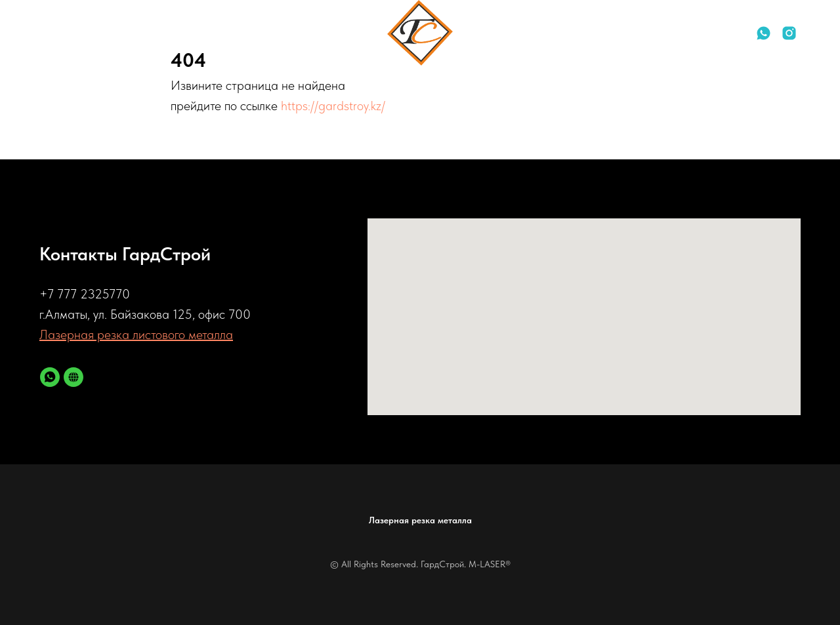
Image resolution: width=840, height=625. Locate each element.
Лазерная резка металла (420, 520)
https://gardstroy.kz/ (333, 106)
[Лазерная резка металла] (73, 377)
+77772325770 (690, 33)
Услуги (55, 33)
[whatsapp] (764, 33)
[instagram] (789, 33)
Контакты (115, 33)
